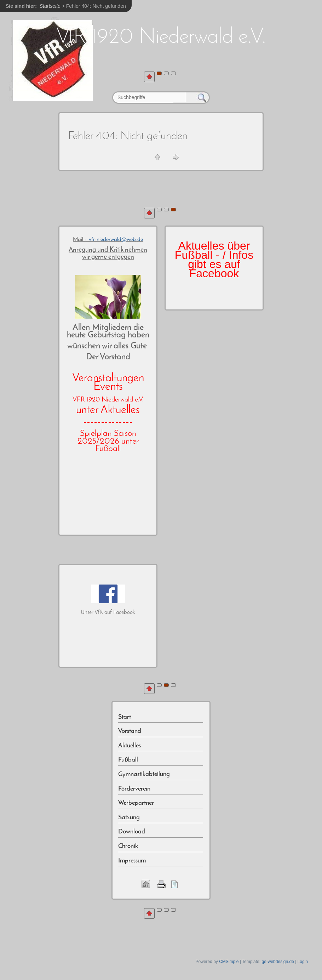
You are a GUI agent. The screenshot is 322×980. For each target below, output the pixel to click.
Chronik (128, 846)
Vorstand (130, 731)
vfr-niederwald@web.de (116, 240)
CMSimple (229, 962)
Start (125, 717)
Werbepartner (136, 803)
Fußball (128, 760)
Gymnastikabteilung (144, 774)
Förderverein (134, 789)
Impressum (132, 861)
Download (132, 832)
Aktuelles (130, 746)
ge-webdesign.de (278, 962)
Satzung (129, 818)
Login (303, 962)
